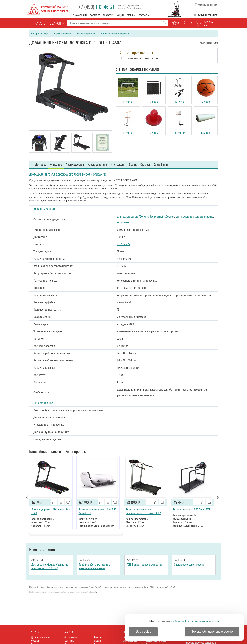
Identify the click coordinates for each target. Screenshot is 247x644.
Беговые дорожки (86, 34)
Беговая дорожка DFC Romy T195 (192, 510)
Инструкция (118, 165)
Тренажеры (44, 34)
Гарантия (108, 15)
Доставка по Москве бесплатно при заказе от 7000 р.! (50, 566)
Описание (56, 165)
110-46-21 (96, 7)
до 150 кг (141, 217)
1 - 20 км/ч (124, 244)
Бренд (133, 165)
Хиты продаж (76, 452)
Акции (120, 15)
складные (123, 222)
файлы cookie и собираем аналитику (195, 621)
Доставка (95, 15)
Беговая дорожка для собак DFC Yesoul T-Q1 (97, 511)
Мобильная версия (208, 5)
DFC (33, 34)
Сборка (35, 641)
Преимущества (75, 165)
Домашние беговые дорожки (114, 34)
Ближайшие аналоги (45, 452)
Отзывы (131, 15)
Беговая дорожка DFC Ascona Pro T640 (51, 511)
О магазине (71, 637)
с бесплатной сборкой (161, 217)
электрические (204, 217)
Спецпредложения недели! (190, 565)
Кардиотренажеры (63, 34)
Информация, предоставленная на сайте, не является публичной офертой (63, 592)
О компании (80, 15)
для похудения (185, 217)
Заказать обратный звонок (130, 8)
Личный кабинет (207, 15)
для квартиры (126, 217)
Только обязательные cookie (212, 632)
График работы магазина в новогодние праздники (95, 566)
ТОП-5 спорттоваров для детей (144, 565)
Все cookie (143, 632)
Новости (98, 637)
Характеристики (97, 165)
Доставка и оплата (41, 637)
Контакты (144, 15)
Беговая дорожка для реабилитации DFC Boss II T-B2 (143, 511)
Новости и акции (42, 550)
